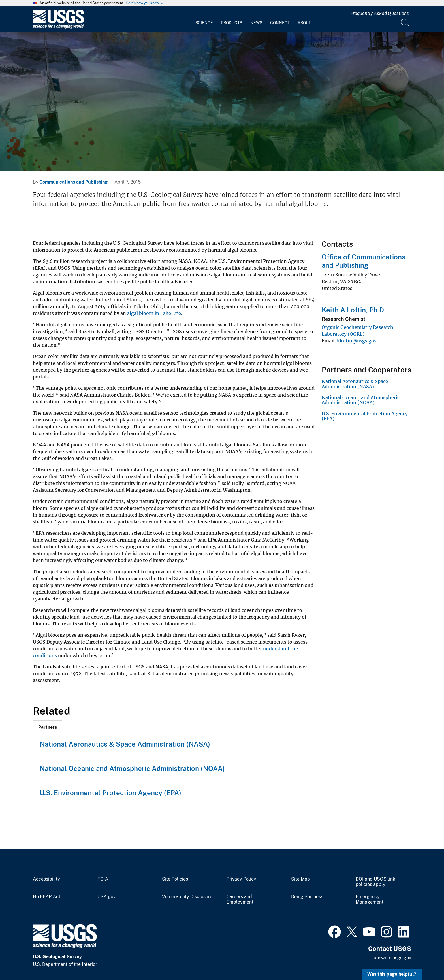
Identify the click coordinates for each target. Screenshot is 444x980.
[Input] (374, 23)
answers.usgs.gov (392, 958)
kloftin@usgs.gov (357, 341)
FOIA (103, 879)
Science (204, 23)
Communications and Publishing (73, 182)
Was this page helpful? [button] (392, 974)
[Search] (405, 23)
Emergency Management (370, 899)
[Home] (58, 27)
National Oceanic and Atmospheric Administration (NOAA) (132, 768)
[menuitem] (204, 19)
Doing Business (307, 897)
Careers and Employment (240, 899)
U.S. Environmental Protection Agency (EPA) (110, 793)
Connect (280, 23)
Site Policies (175, 879)
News (256, 23)
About (304, 23)
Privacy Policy (241, 879)
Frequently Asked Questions (380, 13)
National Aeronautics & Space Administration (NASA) (125, 744)
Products (231, 23)
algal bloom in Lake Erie (154, 313)
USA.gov (106, 897)
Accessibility (46, 879)
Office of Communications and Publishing (363, 261)
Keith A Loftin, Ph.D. (354, 310)
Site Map (301, 879)
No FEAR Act (47, 897)
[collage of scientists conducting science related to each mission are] (222, 101)
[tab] (48, 727)
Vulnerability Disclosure (187, 897)
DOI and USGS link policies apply (375, 882)
